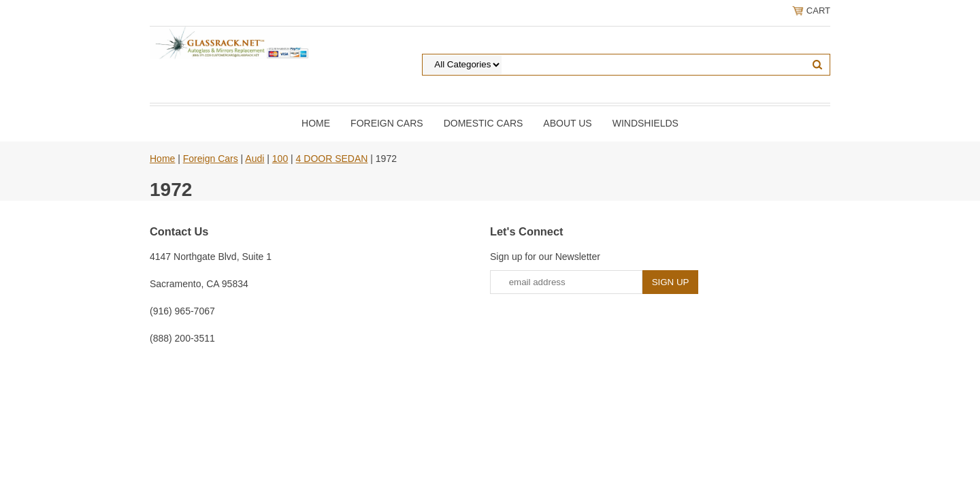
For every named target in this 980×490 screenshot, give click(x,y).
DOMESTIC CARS (484, 123)
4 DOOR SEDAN (332, 159)
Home (316, 123)
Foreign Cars (387, 123)
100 (280, 159)
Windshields (646, 123)
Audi (255, 159)
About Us (567, 123)
